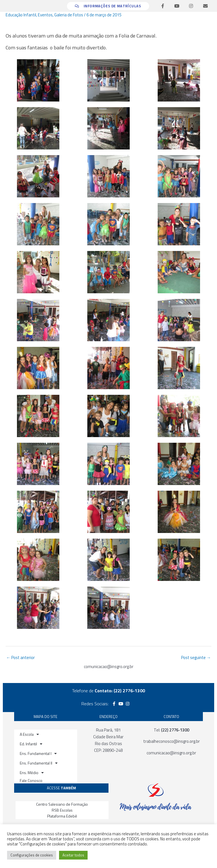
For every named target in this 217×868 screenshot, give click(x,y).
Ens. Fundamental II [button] (39, 763)
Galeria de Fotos (69, 15)
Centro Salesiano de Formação (62, 804)
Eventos (45, 15)
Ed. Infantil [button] (31, 744)
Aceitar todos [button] (73, 855)
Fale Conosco (31, 780)
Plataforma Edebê (62, 816)
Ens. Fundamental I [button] (38, 754)
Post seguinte (196, 657)
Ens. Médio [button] (32, 773)
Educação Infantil (21, 15)
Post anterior (20, 657)
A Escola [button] (29, 734)
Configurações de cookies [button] (32, 855)
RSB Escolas (62, 810)
